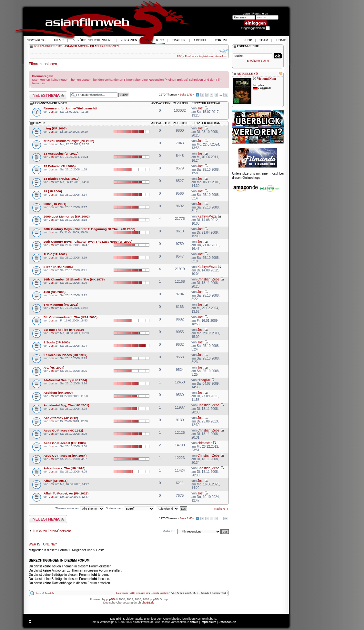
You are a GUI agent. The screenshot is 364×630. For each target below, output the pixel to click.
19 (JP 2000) (53, 191)
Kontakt (193, 622)
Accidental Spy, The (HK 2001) (66, 405)
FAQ (180, 56)
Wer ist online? (43, 544)
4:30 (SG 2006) (55, 292)
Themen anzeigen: (80, 508)
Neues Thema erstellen (48, 95)
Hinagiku (204, 380)
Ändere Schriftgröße (224, 51)
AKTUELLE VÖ (248, 74)
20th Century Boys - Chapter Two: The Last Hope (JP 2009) (88, 242)
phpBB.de (148, 603)
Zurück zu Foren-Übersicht (52, 531)
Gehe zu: (169, 531)
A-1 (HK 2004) (54, 367)
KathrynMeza (207, 216)
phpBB (111, 599)
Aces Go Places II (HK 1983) (65, 443)
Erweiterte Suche (258, 61)
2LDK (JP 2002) (55, 254)
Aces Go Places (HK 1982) (63, 430)
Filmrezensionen (43, 64)
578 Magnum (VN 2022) (61, 305)
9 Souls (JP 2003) (57, 342)
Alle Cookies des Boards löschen (149, 593)
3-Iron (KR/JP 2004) (58, 267)
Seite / (186, 95)
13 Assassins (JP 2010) (61, 153)
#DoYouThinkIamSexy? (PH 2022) (69, 141)
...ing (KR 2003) (55, 128)
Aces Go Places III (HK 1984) (65, 456)
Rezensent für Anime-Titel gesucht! (70, 108)
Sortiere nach (130, 508)
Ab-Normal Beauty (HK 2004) (65, 380)
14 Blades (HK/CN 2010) (61, 179)
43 (226, 95)
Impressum (208, 622)
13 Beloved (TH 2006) (60, 166)
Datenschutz (227, 622)
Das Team (122, 593)
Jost (52, 112)
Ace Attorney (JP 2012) (61, 418)
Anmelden (221, 56)
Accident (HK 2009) (58, 393)
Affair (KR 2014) (56, 481)
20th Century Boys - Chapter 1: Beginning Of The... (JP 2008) (89, 229)
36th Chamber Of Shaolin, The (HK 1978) (74, 279)
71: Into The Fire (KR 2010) (64, 330)
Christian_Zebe (208, 279)
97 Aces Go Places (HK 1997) (66, 355)
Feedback (190, 56)
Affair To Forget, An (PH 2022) (66, 493)
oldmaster (205, 443)
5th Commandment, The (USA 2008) (71, 317)
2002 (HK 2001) (55, 204)
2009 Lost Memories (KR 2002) (67, 216)
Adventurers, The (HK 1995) (65, 468)
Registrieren (260, 14)
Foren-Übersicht (45, 593)
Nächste (220, 509)
